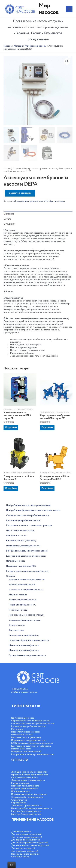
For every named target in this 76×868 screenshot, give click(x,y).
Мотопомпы (17, 729)
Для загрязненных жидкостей (26, 834)
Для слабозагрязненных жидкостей (29, 843)
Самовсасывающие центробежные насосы (33, 724)
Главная (7, 169)
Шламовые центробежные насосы (28, 726)
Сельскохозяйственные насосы (27, 797)
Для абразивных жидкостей (26, 840)
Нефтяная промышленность (25, 786)
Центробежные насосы (23, 718)
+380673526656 (20, 689)
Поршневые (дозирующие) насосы (28, 740)
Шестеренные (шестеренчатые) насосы (31, 746)
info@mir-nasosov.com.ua (24, 692)
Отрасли (17, 169)
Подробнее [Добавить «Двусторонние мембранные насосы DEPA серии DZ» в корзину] (47, 428)
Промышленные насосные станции (29, 794)
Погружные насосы (21, 749)
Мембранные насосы (36, 46)
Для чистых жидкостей (23, 848)
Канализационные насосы (25, 778)
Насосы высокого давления (25, 854)
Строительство (19, 800)
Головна (8, 46)
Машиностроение (20, 783)
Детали (7, 219)
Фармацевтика (19, 803)
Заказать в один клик (20, 193)
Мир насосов (49, 9)
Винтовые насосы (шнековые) (26, 738)
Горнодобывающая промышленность (30, 775)
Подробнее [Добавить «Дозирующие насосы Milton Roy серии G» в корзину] (11, 488)
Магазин (18, 46)
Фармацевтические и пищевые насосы (31, 721)
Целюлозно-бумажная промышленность (31, 808)
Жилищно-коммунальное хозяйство (29, 772)
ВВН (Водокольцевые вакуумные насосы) (32, 743)
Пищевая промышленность (25, 789)
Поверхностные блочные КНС (26, 752)
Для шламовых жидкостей (25, 851)
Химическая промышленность (26, 806)
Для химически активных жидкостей (30, 846)
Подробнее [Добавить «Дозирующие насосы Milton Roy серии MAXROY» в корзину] (47, 488)
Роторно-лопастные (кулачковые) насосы (32, 754)
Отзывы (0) (9, 224)
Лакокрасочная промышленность (40, 169)
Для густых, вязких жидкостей (27, 837)
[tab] (38, 214)
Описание (9, 214)
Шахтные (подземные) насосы (26, 814)
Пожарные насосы (21, 792)
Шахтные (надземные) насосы (26, 811)
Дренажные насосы (21, 832)
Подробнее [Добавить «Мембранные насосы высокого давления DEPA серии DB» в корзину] (11, 428)
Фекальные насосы (21, 857)
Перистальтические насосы (25, 732)
